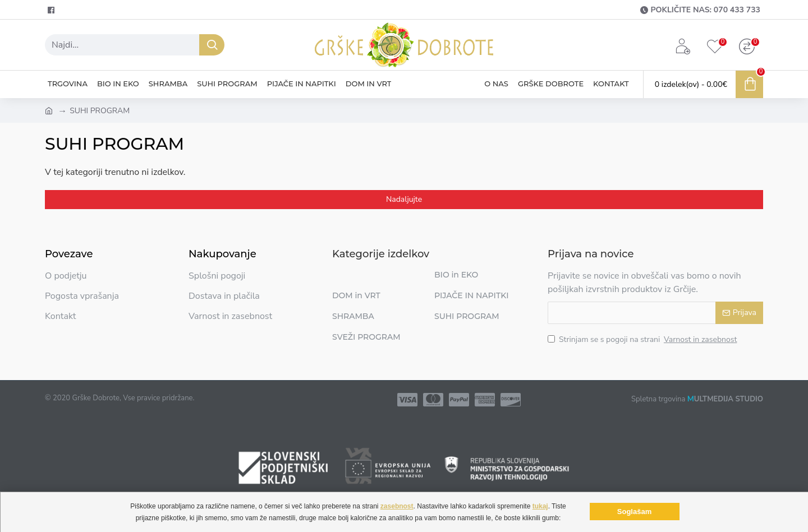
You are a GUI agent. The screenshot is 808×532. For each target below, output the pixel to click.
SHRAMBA (353, 316)
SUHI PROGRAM (467, 316)
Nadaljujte (404, 199)
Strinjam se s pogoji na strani (643, 339)
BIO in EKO (456, 275)
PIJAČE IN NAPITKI (472, 295)
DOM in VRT (356, 295)
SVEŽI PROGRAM (366, 337)
